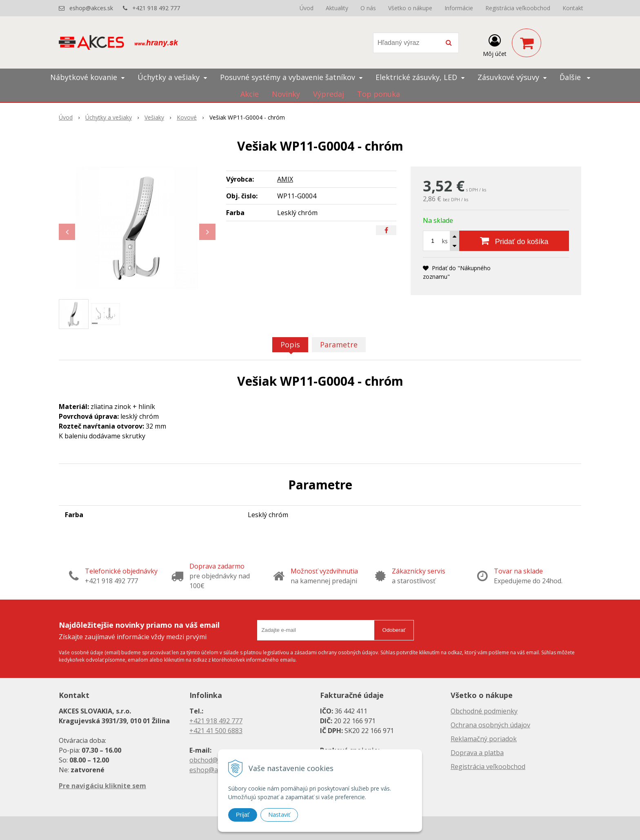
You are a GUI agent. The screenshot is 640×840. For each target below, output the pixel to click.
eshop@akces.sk (91, 8)
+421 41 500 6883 (216, 731)
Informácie (459, 8)
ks (445, 241)
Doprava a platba (477, 753)
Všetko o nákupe (410, 8)
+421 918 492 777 (156, 8)
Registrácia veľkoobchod (518, 8)
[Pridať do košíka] (514, 241)
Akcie (250, 94)
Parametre (339, 344)
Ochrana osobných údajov (490, 725)
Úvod (307, 8)
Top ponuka (379, 94)
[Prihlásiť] (495, 44)
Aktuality (337, 8)
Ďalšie (575, 77)
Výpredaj (329, 94)
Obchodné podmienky (484, 711)
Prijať (243, 815)
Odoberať (394, 630)
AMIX (285, 179)
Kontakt (573, 8)
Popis (290, 344)
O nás (368, 8)
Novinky (286, 94)
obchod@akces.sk (216, 760)
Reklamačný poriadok (484, 739)
